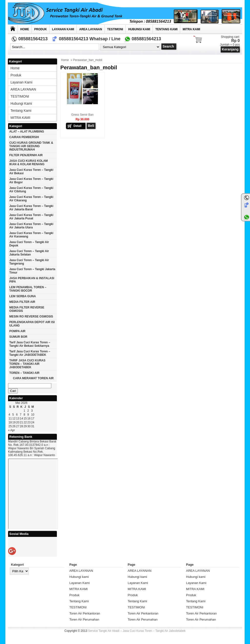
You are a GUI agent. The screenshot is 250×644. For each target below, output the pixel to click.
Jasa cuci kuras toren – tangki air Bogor (31, 181)
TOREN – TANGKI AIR (24, 373)
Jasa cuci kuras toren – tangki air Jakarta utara (31, 226)
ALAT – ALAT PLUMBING (27, 132)
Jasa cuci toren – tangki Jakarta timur (32, 271)
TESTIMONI (115, 29)
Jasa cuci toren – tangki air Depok (29, 244)
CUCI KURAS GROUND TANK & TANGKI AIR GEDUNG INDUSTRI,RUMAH (31, 146)
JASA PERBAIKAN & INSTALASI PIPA (32, 280)
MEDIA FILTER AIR (22, 302)
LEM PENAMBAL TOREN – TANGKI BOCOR (28, 289)
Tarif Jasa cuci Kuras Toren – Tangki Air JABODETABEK (30, 353)
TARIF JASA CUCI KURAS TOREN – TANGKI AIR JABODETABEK (27, 364)
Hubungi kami (139, 29)
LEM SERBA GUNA (23, 296)
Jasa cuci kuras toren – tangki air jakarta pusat (31, 217)
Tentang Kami (166, 29)
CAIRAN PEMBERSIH (24, 137)
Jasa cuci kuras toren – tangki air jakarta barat (31, 208)
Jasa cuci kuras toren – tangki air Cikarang (31, 199)
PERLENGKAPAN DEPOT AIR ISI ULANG (32, 324)
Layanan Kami (63, 29)
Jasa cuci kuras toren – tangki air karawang (31, 235)
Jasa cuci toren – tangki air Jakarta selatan (29, 253)
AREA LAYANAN (90, 29)
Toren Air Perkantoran (85, 613)
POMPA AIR (17, 331)
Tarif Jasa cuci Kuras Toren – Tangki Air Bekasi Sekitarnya (30, 344)
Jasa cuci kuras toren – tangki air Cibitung (31, 190)
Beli (91, 126)
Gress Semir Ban (82, 115)
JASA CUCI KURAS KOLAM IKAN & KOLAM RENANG (29, 163)
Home (25, 29)
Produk (41, 29)
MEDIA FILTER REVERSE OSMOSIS (27, 309)
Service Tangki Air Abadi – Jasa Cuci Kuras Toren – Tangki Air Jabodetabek (137, 631)
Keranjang (230, 49)
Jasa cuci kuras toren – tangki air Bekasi (31, 172)
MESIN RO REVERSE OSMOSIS (31, 317)
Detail (78, 126)
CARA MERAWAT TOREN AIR (33, 378)
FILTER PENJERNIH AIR (26, 155)
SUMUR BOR (18, 337)
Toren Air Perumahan (84, 619)
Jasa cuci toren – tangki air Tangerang (29, 262)
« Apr (11, 430)
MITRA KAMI (191, 29)
